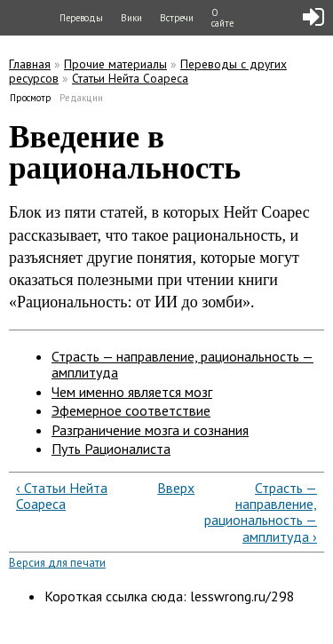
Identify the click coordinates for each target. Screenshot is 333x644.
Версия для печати (57, 563)
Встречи (177, 18)
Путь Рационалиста (111, 449)
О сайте (222, 18)
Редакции (81, 98)
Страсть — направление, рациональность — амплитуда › (261, 513)
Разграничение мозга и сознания (150, 430)
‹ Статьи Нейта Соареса (62, 496)
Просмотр (31, 98)
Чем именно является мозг (132, 392)
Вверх (163, 488)
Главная (30, 64)
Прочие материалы (115, 64)
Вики (131, 18)
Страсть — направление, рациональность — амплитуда (182, 364)
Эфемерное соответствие (131, 410)
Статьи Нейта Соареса (130, 78)
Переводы (81, 18)
